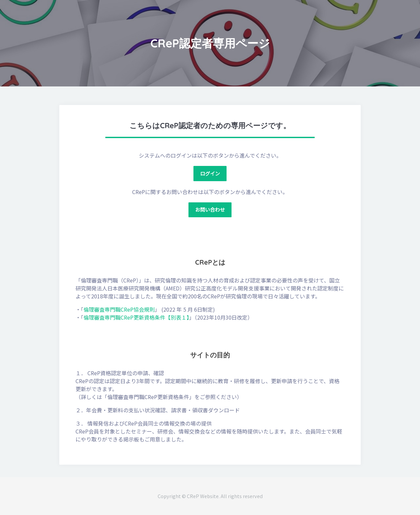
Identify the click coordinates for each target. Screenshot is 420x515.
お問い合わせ (210, 209)
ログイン (210, 173)
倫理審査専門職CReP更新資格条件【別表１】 (136, 317)
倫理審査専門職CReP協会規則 (119, 309)
